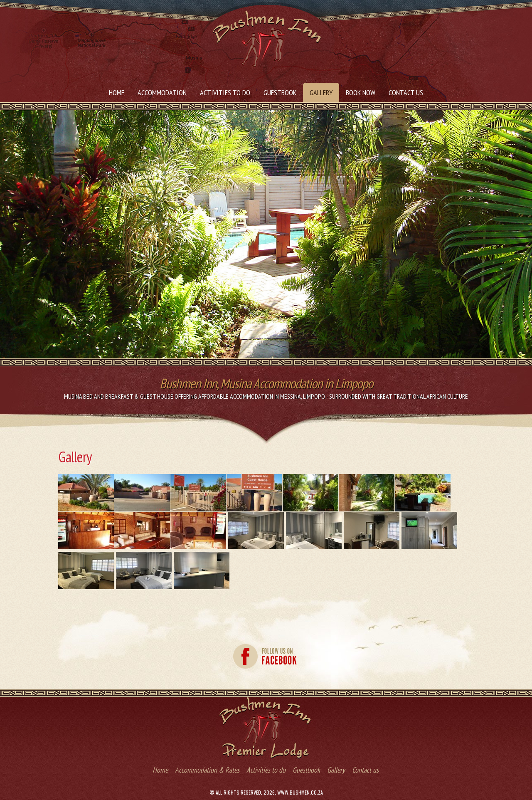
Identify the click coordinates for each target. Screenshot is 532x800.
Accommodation (162, 93)
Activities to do (225, 93)
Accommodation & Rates (207, 770)
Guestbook (280, 93)
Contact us (406, 93)
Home (117, 93)
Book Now (361, 93)
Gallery (321, 93)
